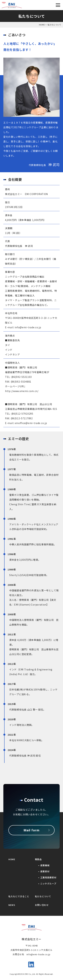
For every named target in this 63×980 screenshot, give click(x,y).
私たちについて (43, 896)
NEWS (12, 905)
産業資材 (45, 871)
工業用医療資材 (48, 877)
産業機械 (45, 865)
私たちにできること (19, 896)
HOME (42, 25)
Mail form (31, 830)
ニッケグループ (48, 884)
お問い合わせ (42, 905)
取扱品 (38, 859)
